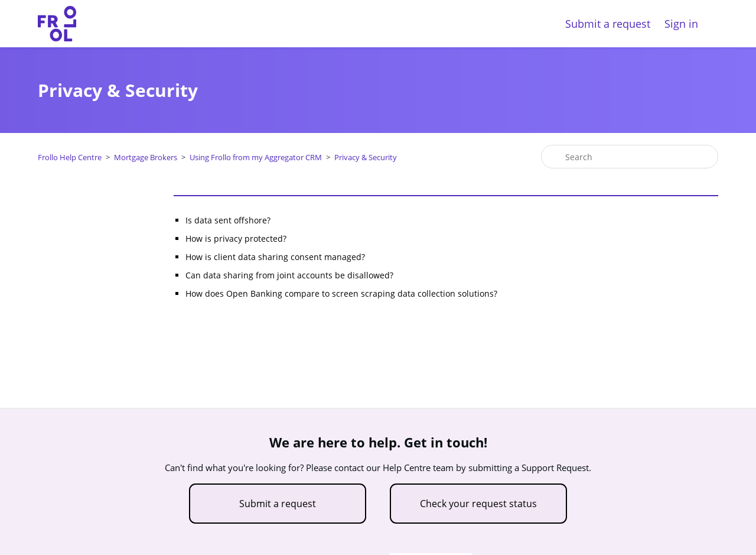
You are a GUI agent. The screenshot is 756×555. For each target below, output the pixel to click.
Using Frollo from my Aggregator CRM (256, 157)
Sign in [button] (681, 24)
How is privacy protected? (236, 238)
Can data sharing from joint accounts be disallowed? (289, 275)
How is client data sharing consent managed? (275, 257)
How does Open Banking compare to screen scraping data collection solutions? (341, 293)
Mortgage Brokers (146, 157)
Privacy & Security (366, 157)
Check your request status (478, 504)
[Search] (630, 157)
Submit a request (608, 24)
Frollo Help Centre (70, 157)
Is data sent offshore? (228, 220)
